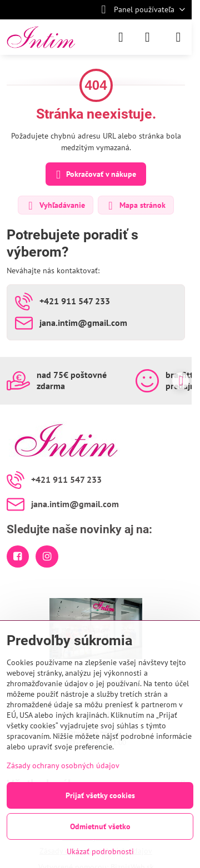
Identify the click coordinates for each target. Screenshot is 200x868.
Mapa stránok (135, 206)
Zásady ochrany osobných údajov (63, 765)
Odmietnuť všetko (100, 826)
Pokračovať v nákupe (94, 175)
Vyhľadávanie (55, 206)
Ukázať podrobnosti (100, 851)
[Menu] (178, 37)
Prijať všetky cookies (100, 795)
